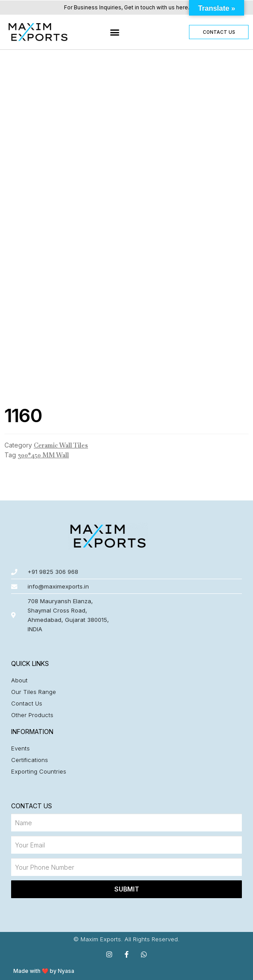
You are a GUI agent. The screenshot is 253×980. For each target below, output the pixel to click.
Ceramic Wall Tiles (61, 445)
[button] (114, 32)
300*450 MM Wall (43, 455)
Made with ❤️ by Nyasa (44, 971)
